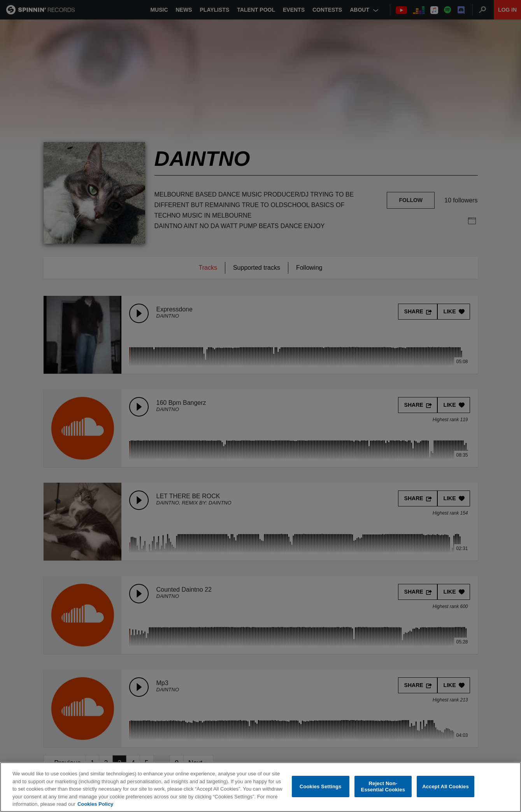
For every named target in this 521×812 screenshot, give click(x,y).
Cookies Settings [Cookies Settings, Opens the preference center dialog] (321, 787)
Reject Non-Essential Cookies (383, 787)
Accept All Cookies (446, 787)
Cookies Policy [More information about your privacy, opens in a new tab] (95, 804)
